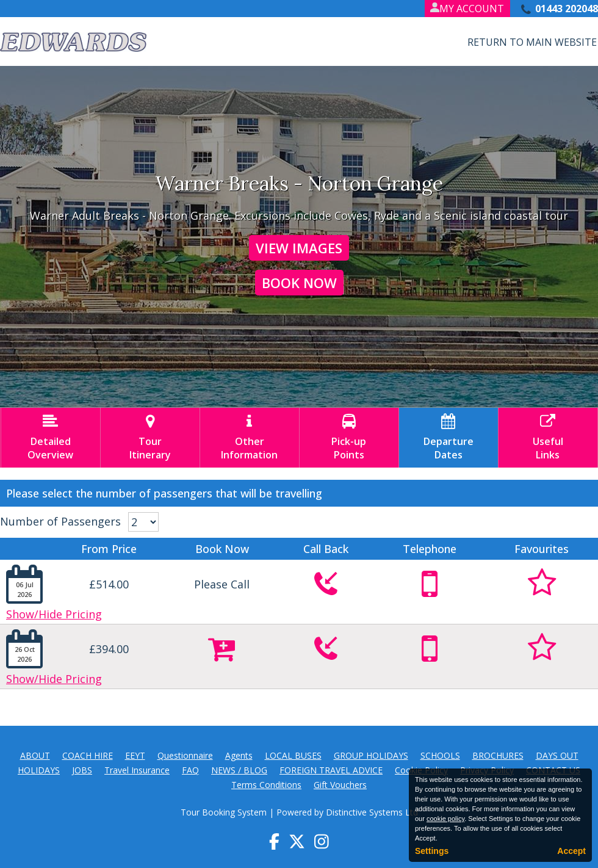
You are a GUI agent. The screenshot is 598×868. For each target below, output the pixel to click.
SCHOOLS (440, 755)
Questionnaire (185, 755)
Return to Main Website (532, 42)
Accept (571, 851)
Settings (432, 851)
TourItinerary (150, 438)
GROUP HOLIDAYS (371, 755)
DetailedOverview (51, 438)
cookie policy (445, 819)
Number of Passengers (60, 521)
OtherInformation (250, 438)
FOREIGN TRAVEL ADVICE (331, 770)
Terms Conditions (266, 785)
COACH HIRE (88, 755)
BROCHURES (498, 755)
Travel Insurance (137, 770)
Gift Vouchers (340, 785)
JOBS (82, 770)
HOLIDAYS (39, 770)
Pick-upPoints (349, 438)
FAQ (190, 770)
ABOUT (35, 755)
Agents (239, 755)
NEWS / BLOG (239, 770)
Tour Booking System (224, 812)
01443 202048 (567, 9)
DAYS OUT (557, 755)
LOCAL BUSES (293, 755)
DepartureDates (448, 438)
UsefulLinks (548, 438)
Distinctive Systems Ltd (372, 812)
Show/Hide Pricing (54, 614)
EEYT (135, 755)
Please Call (222, 584)
